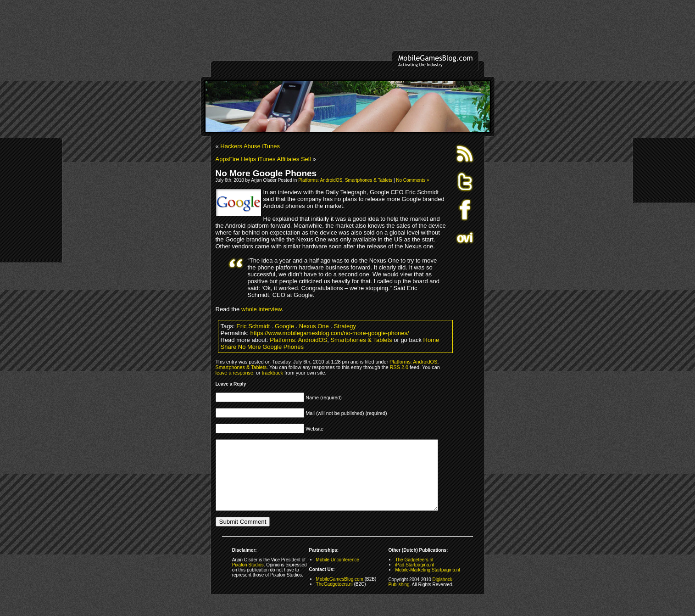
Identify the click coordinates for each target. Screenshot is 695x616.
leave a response (234, 373)
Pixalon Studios (248, 579)
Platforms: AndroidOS (320, 180)
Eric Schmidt (253, 326)
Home (431, 340)
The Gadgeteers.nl (414, 574)
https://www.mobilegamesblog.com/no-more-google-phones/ (330, 333)
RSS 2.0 (399, 367)
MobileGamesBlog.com (340, 593)
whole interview (261, 309)
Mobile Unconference (338, 574)
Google (284, 326)
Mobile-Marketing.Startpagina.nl (427, 584)
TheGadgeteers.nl (334, 598)
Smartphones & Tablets (369, 180)
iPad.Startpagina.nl (414, 579)
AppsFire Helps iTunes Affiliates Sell (263, 159)
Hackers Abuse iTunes (250, 146)
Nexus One (314, 326)
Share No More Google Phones (262, 347)
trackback (272, 373)
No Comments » (412, 180)
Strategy (345, 326)
